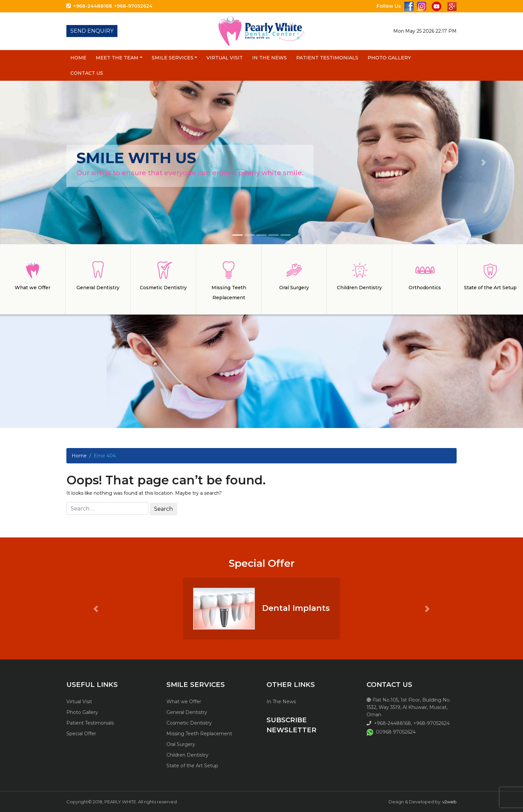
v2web (449, 802)
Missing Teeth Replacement (199, 734)
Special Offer (81, 734)
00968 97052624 (396, 732)
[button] (39, 162)
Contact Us (87, 73)
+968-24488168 (93, 6)
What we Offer (184, 702)
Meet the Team (117, 58)
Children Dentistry (187, 755)
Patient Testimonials (327, 58)
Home (78, 58)
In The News (270, 58)
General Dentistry (187, 712)
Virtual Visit (225, 58)
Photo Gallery (389, 58)
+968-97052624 (133, 6)
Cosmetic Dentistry (189, 723)
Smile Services (173, 58)
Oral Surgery (181, 744)
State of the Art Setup (192, 766)
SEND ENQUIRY (92, 31)
